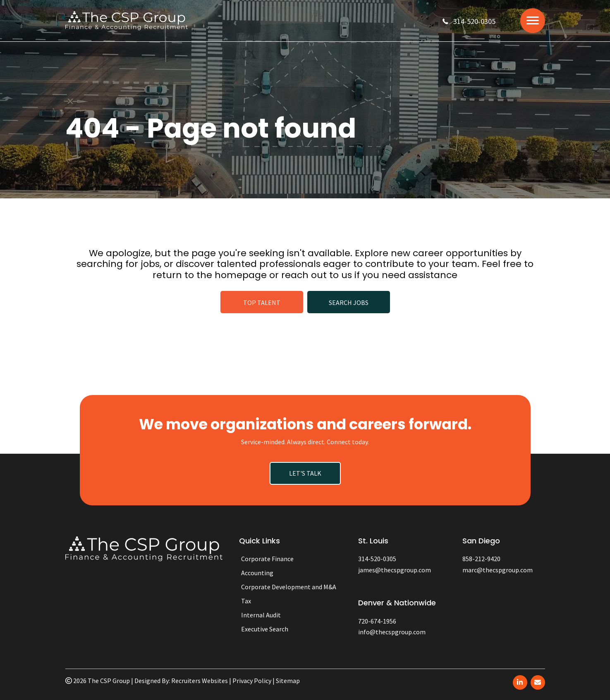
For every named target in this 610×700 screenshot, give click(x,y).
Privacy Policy (252, 681)
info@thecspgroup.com (392, 632)
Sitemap (288, 681)
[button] (469, 21)
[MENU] (533, 21)
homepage (241, 275)
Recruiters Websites (200, 681)
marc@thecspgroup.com (498, 570)
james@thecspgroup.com (395, 570)
